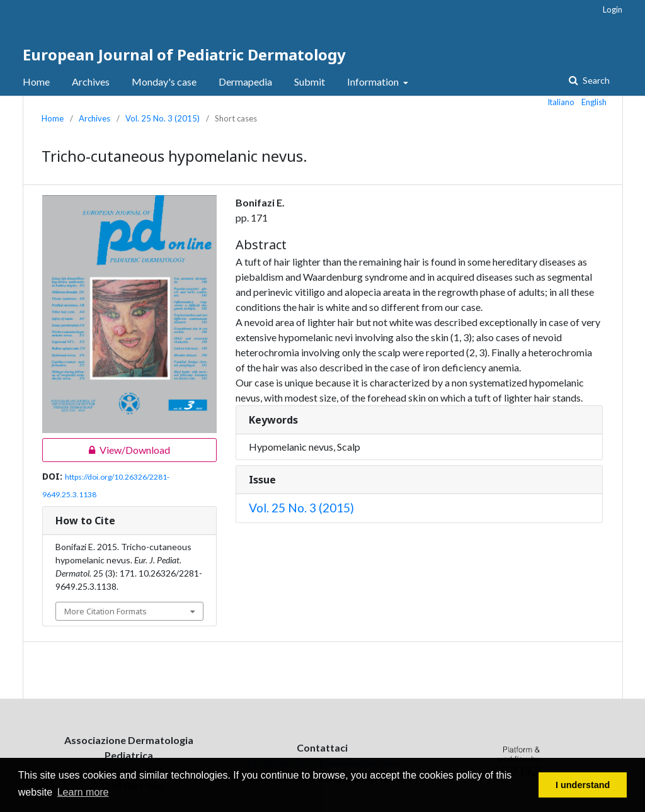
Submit (310, 82)
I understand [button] (583, 785)
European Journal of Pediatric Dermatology (184, 54)
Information (374, 82)
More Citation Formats (106, 611)
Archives (91, 82)
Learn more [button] (83, 792)
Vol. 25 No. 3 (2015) (163, 118)
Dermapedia (245, 82)
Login (613, 9)
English (594, 102)
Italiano (561, 102)
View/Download (106, 450)
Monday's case (164, 82)
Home (36, 82)
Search (595, 80)
